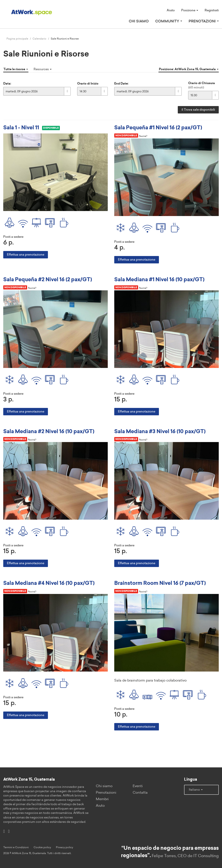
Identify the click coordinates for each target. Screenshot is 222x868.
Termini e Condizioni (16, 846)
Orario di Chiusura (202, 85)
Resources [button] (42, 69)
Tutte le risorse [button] (16, 69)
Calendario (39, 39)
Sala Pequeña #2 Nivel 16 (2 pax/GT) (48, 279)
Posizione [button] (190, 10)
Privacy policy (64, 846)
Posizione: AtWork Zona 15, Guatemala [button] (189, 69)
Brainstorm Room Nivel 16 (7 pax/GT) (160, 582)
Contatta (140, 792)
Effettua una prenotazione (26, 254)
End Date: (121, 83)
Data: (7, 83)
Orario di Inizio (88, 83)
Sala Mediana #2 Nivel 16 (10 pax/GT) (49, 431)
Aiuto (171, 10)
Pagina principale (17, 39)
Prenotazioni (106, 792)
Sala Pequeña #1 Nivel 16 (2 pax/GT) (158, 127)
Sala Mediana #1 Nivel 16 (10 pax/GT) (159, 279)
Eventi (138, 785)
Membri (102, 798)
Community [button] (169, 21)
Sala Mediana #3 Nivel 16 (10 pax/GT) (160, 431)
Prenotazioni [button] (204, 21)
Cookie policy (42, 846)
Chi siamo (139, 21)
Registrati (212, 10)
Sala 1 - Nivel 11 (21, 127)
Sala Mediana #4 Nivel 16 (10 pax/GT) (49, 582)
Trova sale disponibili (198, 109)
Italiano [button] (196, 788)
